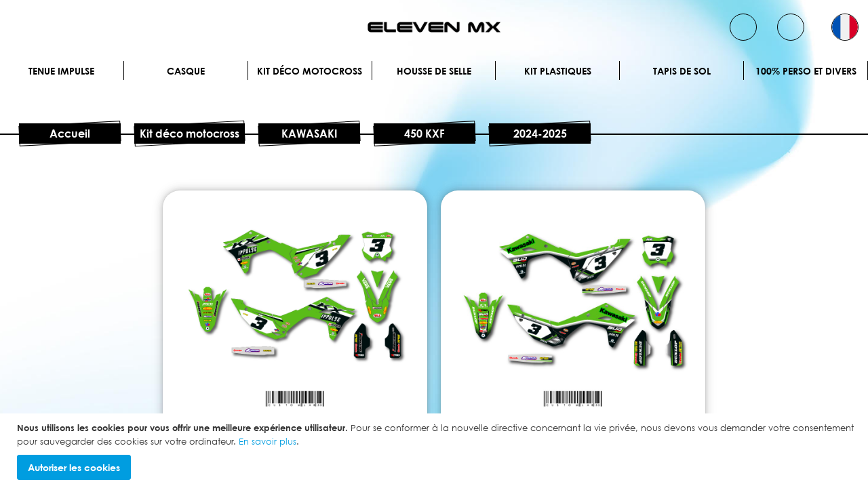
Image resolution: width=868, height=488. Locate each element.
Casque (186, 71)
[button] (845, 27)
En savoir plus (268, 441)
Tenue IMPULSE (61, 71)
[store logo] (434, 27)
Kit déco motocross (310, 71)
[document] (436, 451)
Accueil (70, 134)
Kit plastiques (558, 71)
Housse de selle (434, 71)
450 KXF (425, 134)
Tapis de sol (682, 71)
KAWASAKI (309, 134)
